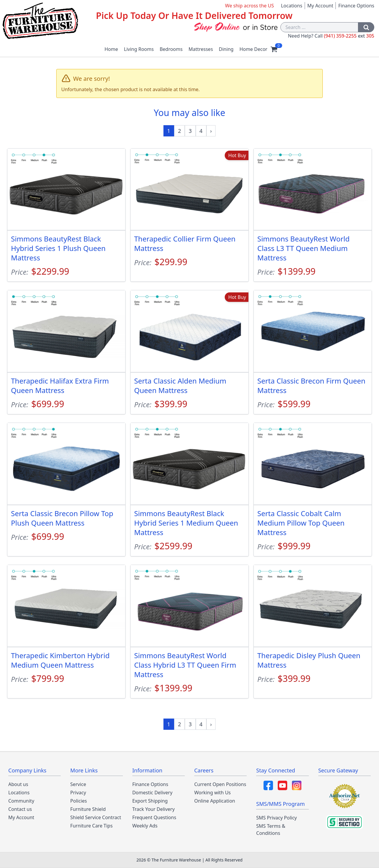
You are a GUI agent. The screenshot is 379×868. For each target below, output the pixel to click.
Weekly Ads (145, 826)
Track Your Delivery (154, 809)
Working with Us (212, 793)
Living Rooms (139, 49)
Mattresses (201, 49)
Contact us (20, 809)
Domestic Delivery (152, 793)
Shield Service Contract (96, 817)
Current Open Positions (220, 784)
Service (78, 784)
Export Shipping (150, 801)
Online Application (215, 801)
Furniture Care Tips (91, 826)
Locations (292, 6)
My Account (320, 6)
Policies (78, 801)
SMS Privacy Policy (276, 818)
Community (21, 801)
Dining (226, 49)
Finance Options (356, 6)
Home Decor (253, 49)
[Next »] (211, 131)
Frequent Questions (154, 817)
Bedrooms (171, 49)
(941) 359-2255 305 (349, 36)
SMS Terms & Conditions (271, 830)
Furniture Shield (88, 809)
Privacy (78, 793)
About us (18, 784)
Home (111, 49)
